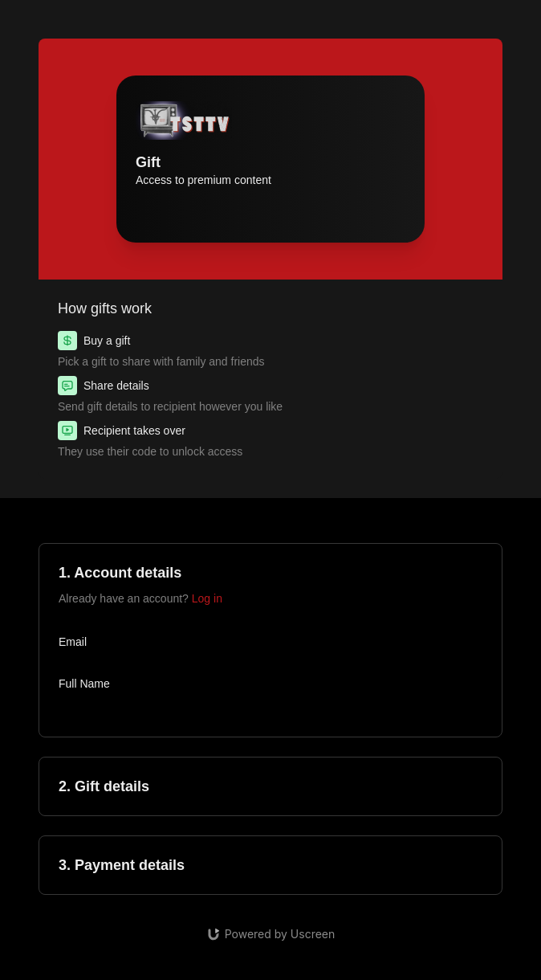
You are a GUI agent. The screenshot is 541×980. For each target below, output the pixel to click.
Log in (207, 598)
